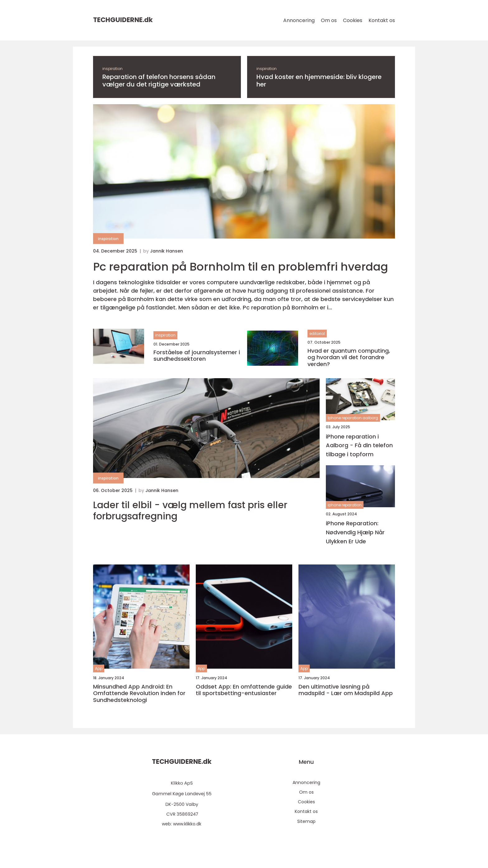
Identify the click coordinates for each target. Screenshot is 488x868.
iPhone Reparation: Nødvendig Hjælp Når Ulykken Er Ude (355, 532)
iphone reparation (345, 505)
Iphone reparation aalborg (353, 418)
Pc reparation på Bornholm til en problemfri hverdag (241, 267)
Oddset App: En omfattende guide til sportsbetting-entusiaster (244, 690)
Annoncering (299, 20)
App (99, 668)
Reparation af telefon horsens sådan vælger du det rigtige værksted (159, 81)
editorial (317, 334)
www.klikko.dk (187, 824)
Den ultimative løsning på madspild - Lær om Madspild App (346, 690)
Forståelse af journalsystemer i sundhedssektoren (197, 356)
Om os (329, 20)
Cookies (353, 20)
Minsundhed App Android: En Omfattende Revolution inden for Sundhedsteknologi (139, 693)
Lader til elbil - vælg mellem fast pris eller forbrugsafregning (190, 511)
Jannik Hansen (167, 251)
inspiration (113, 69)
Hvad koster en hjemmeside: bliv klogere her (319, 81)
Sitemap (306, 821)
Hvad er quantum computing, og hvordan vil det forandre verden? (349, 357)
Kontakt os (382, 20)
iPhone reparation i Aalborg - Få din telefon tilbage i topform (359, 446)
